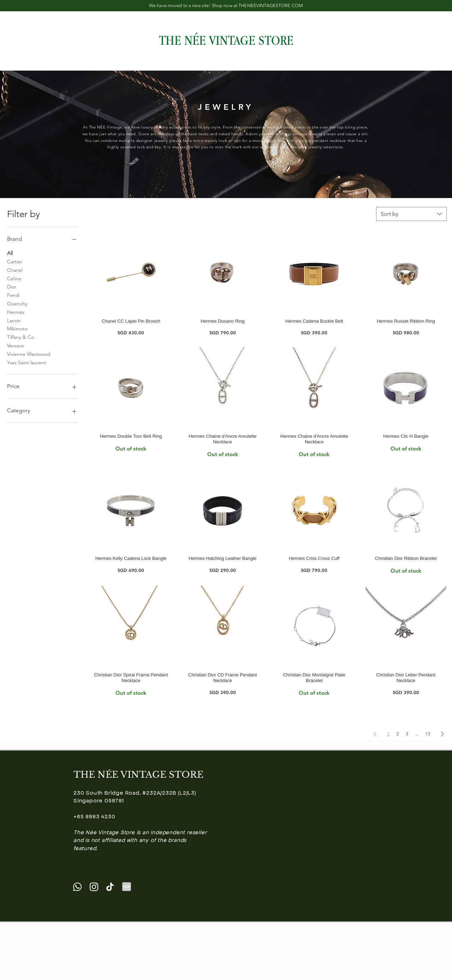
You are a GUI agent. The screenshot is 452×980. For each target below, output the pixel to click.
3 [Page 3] (407, 734)
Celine (14, 278)
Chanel (15, 270)
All (10, 253)
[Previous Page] (375, 734)
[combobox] (411, 214)
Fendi (13, 295)
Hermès (16, 312)
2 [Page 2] (398, 734)
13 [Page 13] (428, 734)
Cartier (15, 261)
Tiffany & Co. (21, 337)
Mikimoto (17, 328)
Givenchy (17, 303)
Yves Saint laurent (26, 362)
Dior (12, 286)
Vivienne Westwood (29, 354)
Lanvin (14, 320)
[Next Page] (442, 734)
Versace (16, 345)
